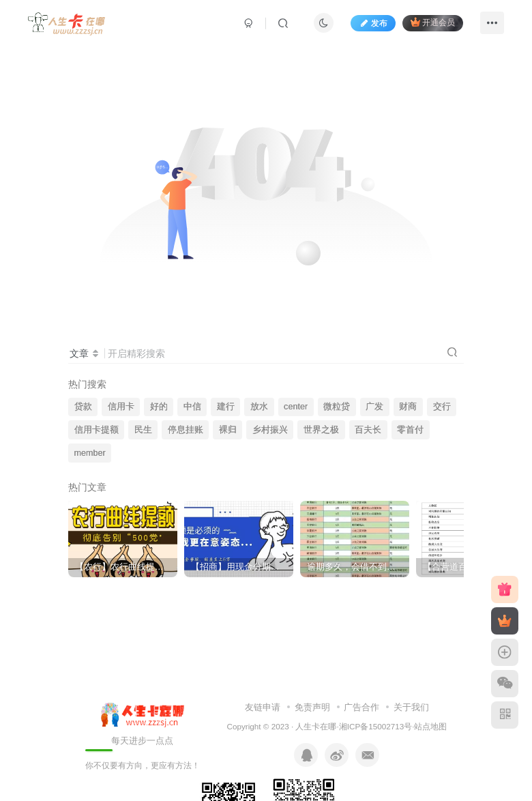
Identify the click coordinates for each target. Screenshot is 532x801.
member (90, 453)
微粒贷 (337, 407)
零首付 (410, 430)
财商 (408, 407)
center (296, 407)
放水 (259, 407)
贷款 (83, 407)
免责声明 (312, 707)
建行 (226, 407)
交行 (442, 407)
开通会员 (433, 22)
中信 (192, 407)
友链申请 (263, 707)
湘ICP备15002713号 (375, 726)
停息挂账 (186, 430)
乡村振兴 (270, 430)
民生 (143, 430)
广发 (374, 407)
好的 (159, 407)
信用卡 (121, 407)
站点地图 (430, 726)
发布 (373, 23)
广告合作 (361, 707)
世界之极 (321, 430)
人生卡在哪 (316, 726)
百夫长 (368, 430)
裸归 (228, 430)
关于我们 (411, 707)
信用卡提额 (97, 430)
